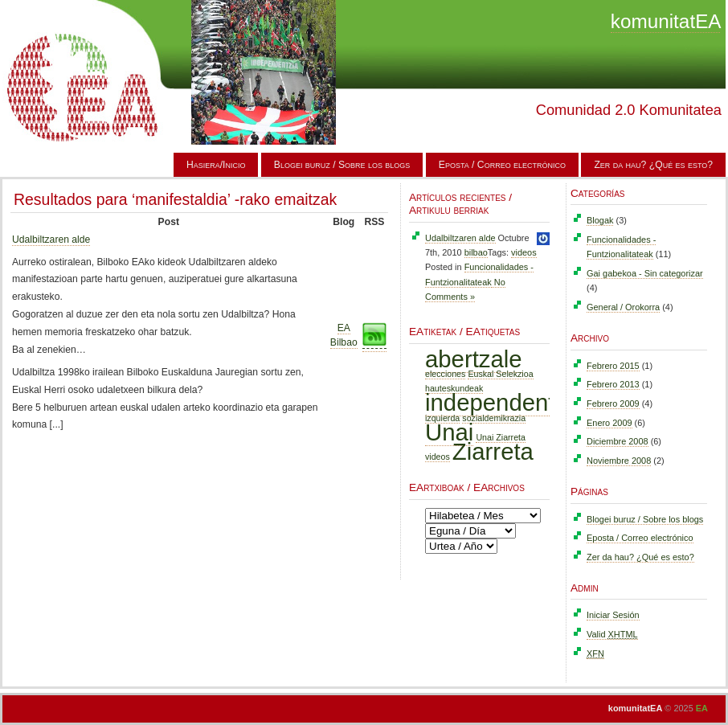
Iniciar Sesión (613, 615)
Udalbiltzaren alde (51, 240)
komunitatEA (666, 21)
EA (702, 708)
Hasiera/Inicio (216, 165)
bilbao (476, 252)
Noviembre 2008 (619, 461)
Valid (612, 634)
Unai (449, 432)
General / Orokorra (623, 307)
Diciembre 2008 (618, 441)
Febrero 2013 (613, 384)
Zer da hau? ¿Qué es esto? (653, 165)
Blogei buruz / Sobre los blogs (342, 165)
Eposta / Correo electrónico (502, 165)
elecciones (445, 374)
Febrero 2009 (613, 403)
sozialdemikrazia (494, 418)
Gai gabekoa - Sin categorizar (645, 273)
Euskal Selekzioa (500, 374)
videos (524, 252)
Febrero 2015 (613, 366)
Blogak (600, 220)
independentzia (505, 402)
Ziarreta (493, 451)
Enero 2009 (609, 423)
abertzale (474, 359)
